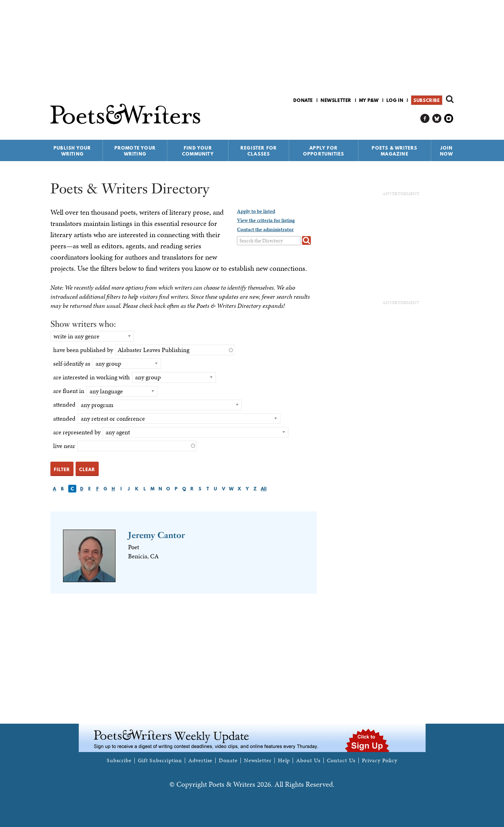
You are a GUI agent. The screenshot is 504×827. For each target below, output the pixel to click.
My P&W (369, 100)
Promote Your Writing (135, 151)
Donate (303, 100)
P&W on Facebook (425, 119)
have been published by (83, 350)
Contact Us (341, 760)
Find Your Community (198, 151)
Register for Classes (259, 151)
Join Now (447, 151)
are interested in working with (92, 377)
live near (64, 446)
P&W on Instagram (449, 119)
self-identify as (72, 363)
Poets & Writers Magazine (394, 151)
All (264, 489)
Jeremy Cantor (156, 535)
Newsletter (336, 100)
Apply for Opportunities (324, 151)
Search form (450, 99)
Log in (395, 100)
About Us (308, 760)
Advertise (200, 760)
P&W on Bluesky (437, 119)
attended (64, 404)
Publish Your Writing (72, 151)
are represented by (77, 432)
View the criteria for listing (266, 220)
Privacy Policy (380, 760)
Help (284, 760)
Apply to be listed (256, 211)
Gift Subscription (160, 760)
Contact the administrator (265, 229)
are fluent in (69, 391)
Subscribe (426, 100)
